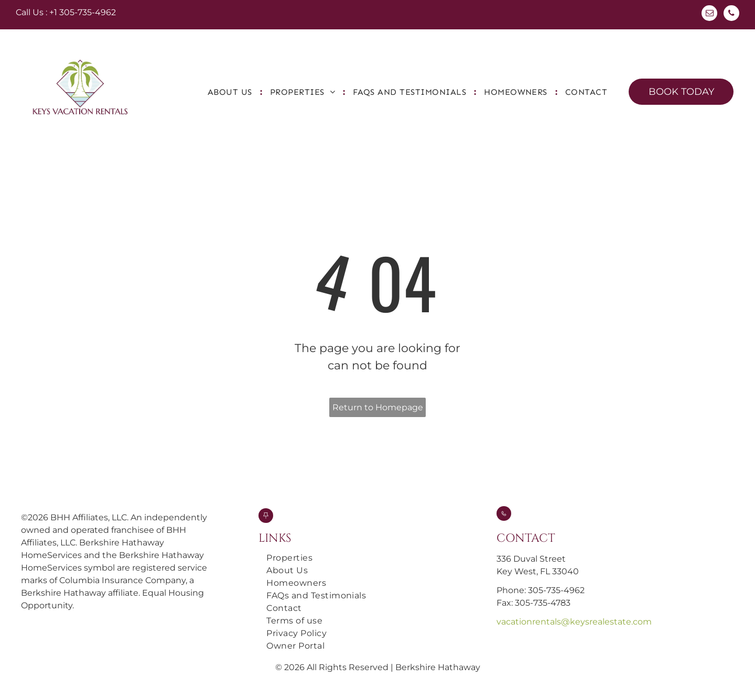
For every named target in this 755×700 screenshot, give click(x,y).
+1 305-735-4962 (83, 12)
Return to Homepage (378, 407)
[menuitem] (231, 92)
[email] (709, 14)
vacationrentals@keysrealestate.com (574, 622)
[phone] (731, 14)
